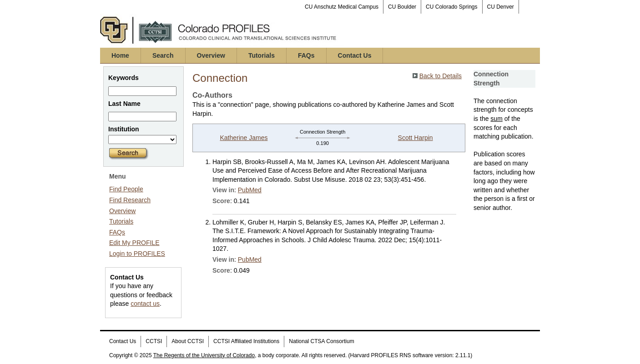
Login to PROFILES (137, 254)
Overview (211, 55)
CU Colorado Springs (451, 7)
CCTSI (154, 341)
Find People (126, 189)
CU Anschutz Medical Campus (342, 7)
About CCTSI (188, 341)
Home (120, 55)
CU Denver (501, 7)
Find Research (130, 200)
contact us (145, 304)
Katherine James (244, 138)
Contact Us (355, 55)
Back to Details (441, 76)
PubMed (250, 190)
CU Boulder (402, 7)
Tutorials (262, 55)
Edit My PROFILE (134, 243)
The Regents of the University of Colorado (204, 355)
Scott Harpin (416, 138)
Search (163, 55)
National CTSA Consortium (321, 341)
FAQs (306, 55)
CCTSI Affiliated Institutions (246, 341)
